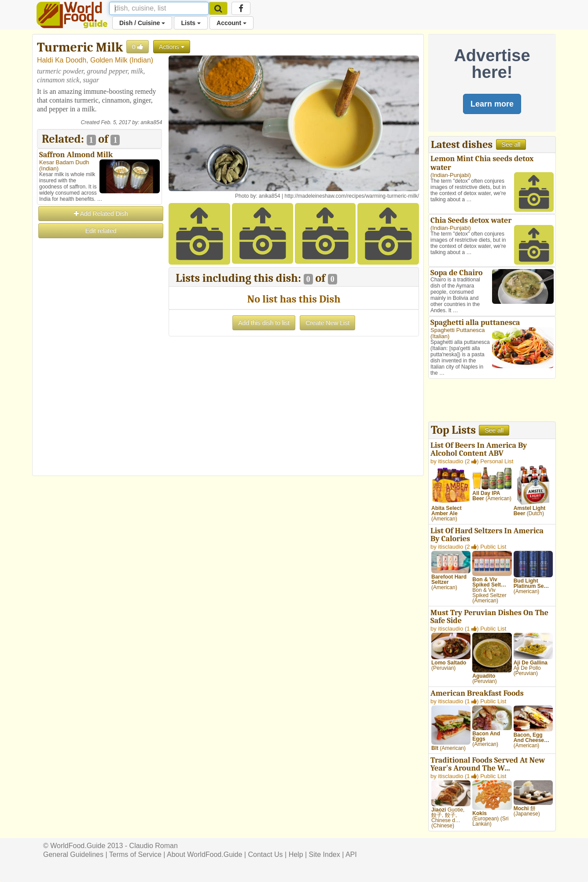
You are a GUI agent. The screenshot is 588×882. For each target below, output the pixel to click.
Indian (141, 60)
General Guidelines (73, 854)
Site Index (325, 854)
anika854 (152, 122)
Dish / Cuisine (142, 23)
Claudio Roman (154, 846)
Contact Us (265, 854)
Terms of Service (135, 854)
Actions (172, 47)
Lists (191, 23)
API (351, 854)
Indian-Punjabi (450, 175)
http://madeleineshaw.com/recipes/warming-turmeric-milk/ (352, 196)
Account (232, 23)
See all (511, 144)
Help (296, 854)
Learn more (492, 104)
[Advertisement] (99, 372)
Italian (440, 336)
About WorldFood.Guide (204, 854)
